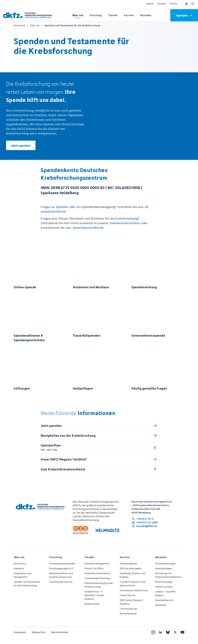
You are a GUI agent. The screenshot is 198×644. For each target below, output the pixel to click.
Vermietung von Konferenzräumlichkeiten (168, 575)
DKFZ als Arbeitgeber (131, 568)
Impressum (20, 632)
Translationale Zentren (61, 582)
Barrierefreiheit (60, 632)
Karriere (125, 557)
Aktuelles (161, 557)
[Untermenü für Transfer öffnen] (113, 15)
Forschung (55, 557)
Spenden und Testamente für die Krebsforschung (27, 584)
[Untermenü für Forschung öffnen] (96, 15)
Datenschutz (39, 632)
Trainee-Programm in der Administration (133, 584)
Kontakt (162, 4)
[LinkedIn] (161, 632)
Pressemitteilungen (165, 564)
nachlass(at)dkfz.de (90, 228)
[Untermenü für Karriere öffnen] (129, 15)
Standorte (19, 568)
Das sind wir (20, 564)
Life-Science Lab (128, 609)
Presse (173, 4)
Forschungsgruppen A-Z (61, 568)
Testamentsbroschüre (125, 223)
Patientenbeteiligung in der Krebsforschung (99, 585)
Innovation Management (97, 564)
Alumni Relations (128, 614)
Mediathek (161, 605)
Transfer (89, 557)
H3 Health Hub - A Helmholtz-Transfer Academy (94, 595)
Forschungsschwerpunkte (62, 564)
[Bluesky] (168, 632)
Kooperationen (92, 604)
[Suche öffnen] (193, 4)
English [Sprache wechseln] (150, 4)
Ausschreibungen (164, 582)
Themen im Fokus (164, 587)
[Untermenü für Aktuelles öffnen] (146, 15)
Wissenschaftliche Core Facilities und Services (61, 575)
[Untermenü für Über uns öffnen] (78, 15)
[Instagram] (153, 632)
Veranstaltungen (164, 568)
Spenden (62, 207)
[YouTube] (182, 632)
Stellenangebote (128, 564)
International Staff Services (134, 590)
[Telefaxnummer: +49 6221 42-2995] (145, 522)
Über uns (19, 557)
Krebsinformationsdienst (97, 573)
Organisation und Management (22, 575)
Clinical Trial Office (94, 568)
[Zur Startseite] (28, 15)
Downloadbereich (164, 600)
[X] (175, 632)
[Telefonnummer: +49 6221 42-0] (145, 519)
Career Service (127, 595)
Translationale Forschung (97, 578)
